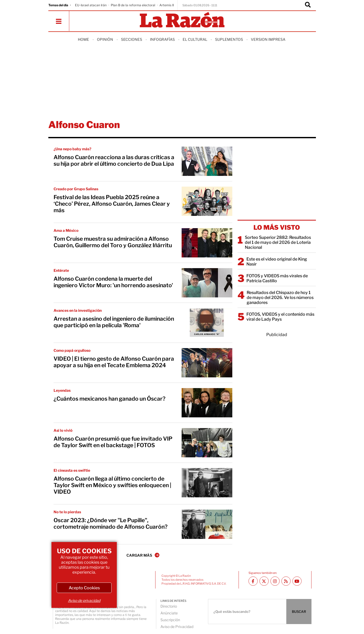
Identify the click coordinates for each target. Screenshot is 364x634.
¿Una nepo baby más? (73, 149)
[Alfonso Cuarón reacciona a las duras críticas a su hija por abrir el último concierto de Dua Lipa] (207, 161)
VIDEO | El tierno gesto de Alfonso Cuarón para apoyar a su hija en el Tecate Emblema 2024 (114, 362)
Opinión (105, 39)
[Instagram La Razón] (275, 581)
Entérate (61, 270)
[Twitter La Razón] (264, 581)
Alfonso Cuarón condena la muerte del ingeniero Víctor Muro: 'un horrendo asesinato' (113, 282)
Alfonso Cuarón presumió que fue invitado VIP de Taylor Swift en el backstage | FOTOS (113, 442)
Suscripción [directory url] (170, 620)
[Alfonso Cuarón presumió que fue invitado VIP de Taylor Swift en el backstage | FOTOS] (207, 443)
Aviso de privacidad (84, 600)
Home (83, 39)
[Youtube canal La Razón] (297, 581)
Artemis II (167, 5)
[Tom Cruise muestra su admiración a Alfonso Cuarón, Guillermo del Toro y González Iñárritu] (207, 243)
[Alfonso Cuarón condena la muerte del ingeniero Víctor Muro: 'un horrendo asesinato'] (207, 283)
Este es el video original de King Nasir (277, 262)
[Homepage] (182, 20)
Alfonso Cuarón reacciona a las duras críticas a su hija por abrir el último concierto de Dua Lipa (114, 160)
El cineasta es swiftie (72, 470)
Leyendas (62, 390)
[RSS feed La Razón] (286, 581)
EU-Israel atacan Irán (91, 5)
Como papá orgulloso (72, 350)
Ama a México (66, 230)
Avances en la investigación (78, 310)
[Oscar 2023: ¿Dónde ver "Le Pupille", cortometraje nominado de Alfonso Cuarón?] (207, 524)
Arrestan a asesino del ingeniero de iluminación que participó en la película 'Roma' (114, 322)
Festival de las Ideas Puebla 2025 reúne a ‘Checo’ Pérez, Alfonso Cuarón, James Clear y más (112, 204)
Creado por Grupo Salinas (76, 189)
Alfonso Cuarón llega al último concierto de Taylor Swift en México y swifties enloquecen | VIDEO (112, 485)
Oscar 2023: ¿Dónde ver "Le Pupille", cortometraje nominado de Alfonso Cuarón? (111, 523)
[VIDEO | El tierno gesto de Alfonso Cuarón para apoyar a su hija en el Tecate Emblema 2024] (207, 363)
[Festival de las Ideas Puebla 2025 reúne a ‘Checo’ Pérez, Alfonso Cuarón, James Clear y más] (207, 201)
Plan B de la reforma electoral (133, 5)
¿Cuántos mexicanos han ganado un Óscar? (109, 399)
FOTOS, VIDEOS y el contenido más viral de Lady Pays (280, 317)
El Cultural (195, 39)
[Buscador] (308, 5)
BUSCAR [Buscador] (299, 612)
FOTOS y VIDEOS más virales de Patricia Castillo (277, 278)
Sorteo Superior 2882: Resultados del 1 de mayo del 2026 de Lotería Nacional (278, 242)
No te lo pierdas (67, 512)
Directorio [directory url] (169, 606)
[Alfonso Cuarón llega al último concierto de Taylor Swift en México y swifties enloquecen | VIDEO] (207, 483)
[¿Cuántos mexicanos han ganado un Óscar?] (207, 403)
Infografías (162, 39)
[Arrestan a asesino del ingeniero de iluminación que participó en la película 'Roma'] (207, 323)
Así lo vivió (63, 430)
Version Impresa (268, 39)
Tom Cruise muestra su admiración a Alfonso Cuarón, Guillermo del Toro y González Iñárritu (113, 242)
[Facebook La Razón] (253, 581)
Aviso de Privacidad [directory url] (177, 627)
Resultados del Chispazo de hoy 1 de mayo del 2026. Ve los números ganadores (280, 298)
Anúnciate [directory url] (169, 613)
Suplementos (229, 39)
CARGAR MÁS (143, 555)
